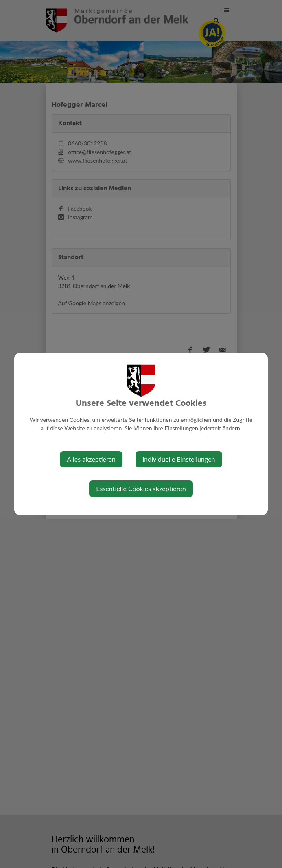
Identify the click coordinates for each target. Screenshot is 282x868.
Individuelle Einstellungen (179, 459)
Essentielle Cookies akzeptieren (141, 488)
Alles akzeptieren (91, 459)
